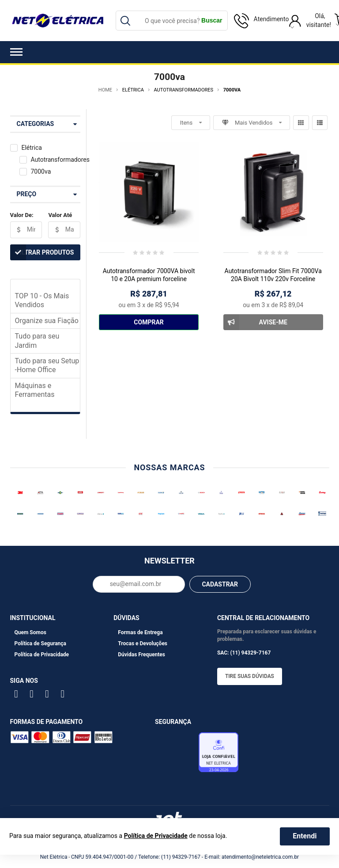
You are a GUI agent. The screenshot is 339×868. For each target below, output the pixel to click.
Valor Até (60, 215)
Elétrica (31, 148)
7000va (41, 171)
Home (105, 90)
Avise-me (255, 322)
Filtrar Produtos (42, 252)
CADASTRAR (220, 584)
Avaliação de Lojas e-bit (176, 754)
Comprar (149, 322)
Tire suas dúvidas (250, 676)
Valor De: (22, 215)
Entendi (305, 836)
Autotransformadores (60, 160)
